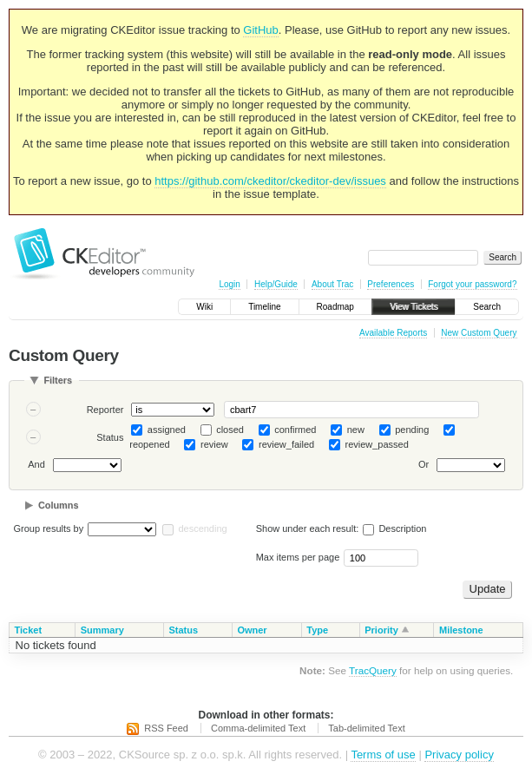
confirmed (295, 430)
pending (412, 430)
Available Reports (393, 333)
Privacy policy (459, 755)
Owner (252, 630)
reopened (150, 444)
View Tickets (414, 307)
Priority (381, 630)
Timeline (264, 307)
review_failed (286, 444)
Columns (59, 505)
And (36, 465)
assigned (167, 430)
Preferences (391, 284)
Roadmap (335, 307)
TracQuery (373, 670)
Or (424, 465)
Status (110, 437)
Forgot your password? (472, 284)
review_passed (376, 444)
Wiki (204, 307)
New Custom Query (479, 333)
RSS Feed (166, 728)
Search (487, 307)
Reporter (105, 410)
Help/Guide (276, 284)
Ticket (29, 630)
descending (202, 528)
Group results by (49, 528)
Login (229, 284)
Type (317, 630)
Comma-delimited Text (258, 728)
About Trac (332, 284)
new (356, 430)
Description (394, 528)
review (214, 444)
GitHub (260, 30)
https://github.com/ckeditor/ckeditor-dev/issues (270, 181)
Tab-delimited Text (366, 728)
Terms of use (383, 755)
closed (230, 430)
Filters (58, 380)
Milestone (461, 630)
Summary (102, 630)
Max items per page (298, 557)
